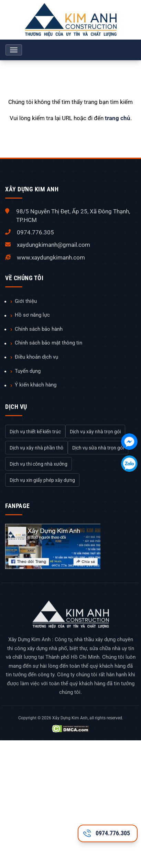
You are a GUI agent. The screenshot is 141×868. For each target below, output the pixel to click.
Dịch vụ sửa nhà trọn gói (98, 448)
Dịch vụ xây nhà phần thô (36, 448)
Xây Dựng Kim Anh (70, 718)
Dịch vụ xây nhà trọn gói (95, 432)
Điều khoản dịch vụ (36, 357)
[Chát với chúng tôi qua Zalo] (129, 464)
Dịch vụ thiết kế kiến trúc (35, 432)
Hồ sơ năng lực (32, 315)
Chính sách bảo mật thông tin (48, 343)
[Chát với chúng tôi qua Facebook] (129, 442)
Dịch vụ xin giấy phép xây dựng (42, 480)
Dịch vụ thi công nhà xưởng (39, 464)
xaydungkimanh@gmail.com (53, 245)
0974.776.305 (35, 232)
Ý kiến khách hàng (36, 385)
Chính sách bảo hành (39, 329)
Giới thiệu (26, 301)
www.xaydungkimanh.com (51, 257)
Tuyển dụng (28, 371)
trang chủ (118, 118)
